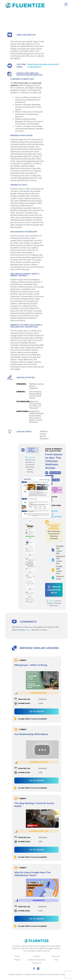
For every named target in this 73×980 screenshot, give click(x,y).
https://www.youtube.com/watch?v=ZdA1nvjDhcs (43, 66)
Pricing (17, 960)
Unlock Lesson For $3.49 (54, 590)
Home (17, 956)
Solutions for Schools (36, 960)
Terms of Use (45, 974)
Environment (55, 473)
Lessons (36, 956)
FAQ (56, 960)
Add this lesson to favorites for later (53, 514)
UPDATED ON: (53, 498)
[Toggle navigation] (66, 4)
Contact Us (36, 963)
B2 (47, 473)
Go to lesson (36, 711)
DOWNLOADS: (53, 505)
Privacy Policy (58, 974)
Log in (50, 601)
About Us (56, 956)
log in (28, 630)
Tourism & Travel (52, 480)
